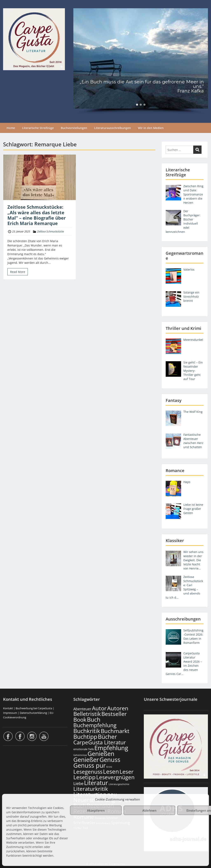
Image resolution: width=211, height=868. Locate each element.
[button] (137, 105)
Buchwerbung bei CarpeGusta (34, 708)
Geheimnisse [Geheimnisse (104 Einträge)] (80, 755)
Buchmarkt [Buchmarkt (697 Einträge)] (115, 731)
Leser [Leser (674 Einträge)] (127, 771)
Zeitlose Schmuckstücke (50, 231)
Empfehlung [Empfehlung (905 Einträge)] (111, 748)
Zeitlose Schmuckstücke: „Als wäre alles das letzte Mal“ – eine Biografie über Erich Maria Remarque (37, 215)
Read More (18, 272)
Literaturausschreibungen (113, 128)
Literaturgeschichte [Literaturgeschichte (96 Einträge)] (119, 784)
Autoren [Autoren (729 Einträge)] (118, 708)
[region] (141, 61)
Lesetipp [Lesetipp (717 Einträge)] (84, 777)
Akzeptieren (96, 810)
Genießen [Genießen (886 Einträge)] (101, 754)
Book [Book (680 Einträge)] (80, 719)
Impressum (10, 713)
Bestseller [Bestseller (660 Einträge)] (114, 714)
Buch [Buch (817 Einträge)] (94, 719)
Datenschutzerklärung (33, 713)
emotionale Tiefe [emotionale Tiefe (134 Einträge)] (84, 749)
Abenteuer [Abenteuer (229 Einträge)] (82, 709)
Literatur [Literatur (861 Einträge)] (96, 783)
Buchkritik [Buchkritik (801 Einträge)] (87, 731)
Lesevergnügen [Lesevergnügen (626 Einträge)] (115, 777)
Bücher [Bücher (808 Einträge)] (107, 737)
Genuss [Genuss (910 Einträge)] (110, 760)
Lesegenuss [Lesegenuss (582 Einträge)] (88, 772)
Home (11, 128)
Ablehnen (149, 810)
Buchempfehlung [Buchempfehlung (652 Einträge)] (95, 725)
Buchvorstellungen (74, 128)
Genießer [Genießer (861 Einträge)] (86, 760)
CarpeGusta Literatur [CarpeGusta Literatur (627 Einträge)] (100, 742)
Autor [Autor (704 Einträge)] (99, 708)
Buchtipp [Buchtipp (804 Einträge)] (85, 737)
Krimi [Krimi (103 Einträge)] (109, 767)
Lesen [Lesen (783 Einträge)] (111, 771)
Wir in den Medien (151, 128)
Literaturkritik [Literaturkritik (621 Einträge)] (91, 789)
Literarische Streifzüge (38, 128)
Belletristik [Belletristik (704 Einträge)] (87, 714)
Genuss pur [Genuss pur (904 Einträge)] (90, 765)
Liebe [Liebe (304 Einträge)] (78, 783)
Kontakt (8, 708)
